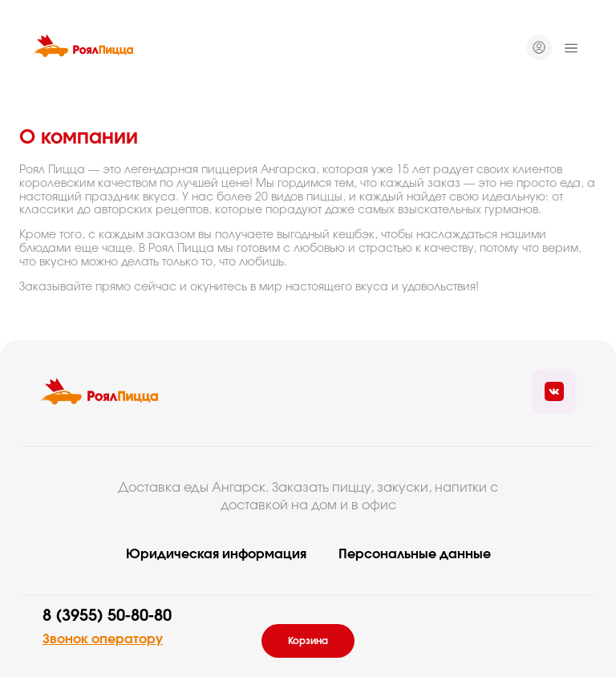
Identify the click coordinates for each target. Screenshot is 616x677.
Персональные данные (415, 554)
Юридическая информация (216, 554)
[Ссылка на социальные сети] (554, 391)
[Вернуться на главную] (83, 48)
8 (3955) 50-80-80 (107, 616)
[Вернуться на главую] (99, 391)
